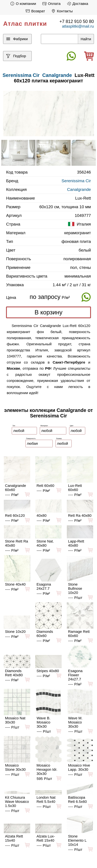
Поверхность (31, 438)
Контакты (61, 11)
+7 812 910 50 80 (77, 21)
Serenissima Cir (76, 181)
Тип (14, 426)
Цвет (72, 426)
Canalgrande (57, 75)
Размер (59, 438)
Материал (44, 426)
